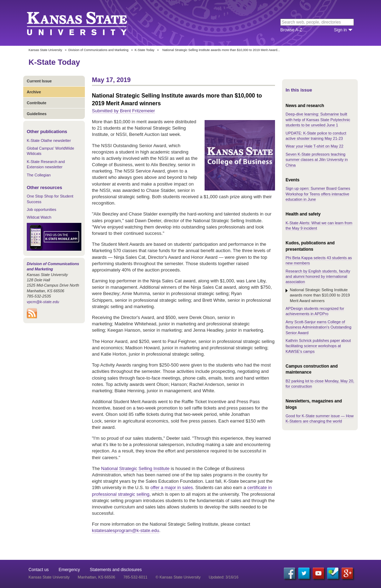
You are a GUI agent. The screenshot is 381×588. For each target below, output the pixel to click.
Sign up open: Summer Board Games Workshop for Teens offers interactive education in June (318, 194)
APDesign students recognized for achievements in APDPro (315, 311)
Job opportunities (42, 209)
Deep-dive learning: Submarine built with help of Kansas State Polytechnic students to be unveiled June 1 (318, 120)
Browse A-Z (291, 30)
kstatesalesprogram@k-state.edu (126, 530)
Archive (34, 92)
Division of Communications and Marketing (98, 50)
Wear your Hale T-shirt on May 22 (314, 146)
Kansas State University (86, 23)
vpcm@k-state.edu (43, 302)
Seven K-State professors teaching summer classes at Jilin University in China (317, 160)
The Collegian (39, 175)
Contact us (39, 570)
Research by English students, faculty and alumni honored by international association (318, 277)
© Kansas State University (178, 577)
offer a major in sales (171, 487)
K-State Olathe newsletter (49, 140)
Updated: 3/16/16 (224, 577)
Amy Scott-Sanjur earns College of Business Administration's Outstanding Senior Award (318, 327)
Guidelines (37, 114)
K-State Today (144, 50)
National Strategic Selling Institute (135, 468)
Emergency (69, 570)
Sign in (340, 30)
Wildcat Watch (39, 217)
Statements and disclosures (116, 570)
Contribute (37, 103)
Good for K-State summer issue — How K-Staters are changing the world (320, 418)
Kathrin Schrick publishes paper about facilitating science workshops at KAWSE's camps (318, 346)
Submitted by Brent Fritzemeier (123, 111)
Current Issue (39, 81)
